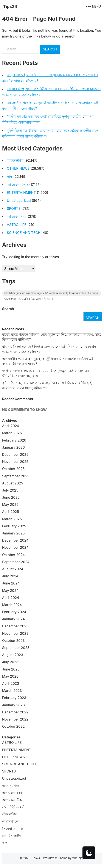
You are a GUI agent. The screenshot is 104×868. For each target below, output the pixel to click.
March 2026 (12, 433)
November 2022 (15, 719)
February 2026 (14, 440)
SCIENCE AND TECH (24, 233)
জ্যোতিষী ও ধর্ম (13, 807)
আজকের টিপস (18, 185)
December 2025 (15, 454)
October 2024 (13, 555)
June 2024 (11, 583)
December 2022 (15, 712)
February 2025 (14, 526)
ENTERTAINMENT (21, 193)
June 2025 (11, 497)
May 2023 (10, 676)
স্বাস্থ (10, 177)
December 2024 (15, 540)
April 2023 (11, 683)
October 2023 (13, 641)
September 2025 (16, 476)
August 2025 (13, 483)
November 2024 (15, 547)
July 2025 (10, 490)
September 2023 (16, 648)
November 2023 (15, 633)
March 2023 (12, 691)
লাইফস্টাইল (15, 160)
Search (8, 309)
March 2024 (12, 605)
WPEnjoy (78, 858)
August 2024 (13, 569)
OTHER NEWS (18, 168)
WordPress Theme (55, 858)
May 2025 (10, 505)
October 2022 (13, 726)
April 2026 (11, 426)
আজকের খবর (17, 216)
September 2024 (16, 562)
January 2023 (13, 705)
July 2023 (10, 662)
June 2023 (11, 669)
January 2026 (13, 447)
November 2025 (15, 462)
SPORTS (14, 208)
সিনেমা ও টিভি (13, 829)
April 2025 (11, 512)
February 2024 (14, 612)
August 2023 (13, 655)
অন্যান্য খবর (11, 786)
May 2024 (10, 591)
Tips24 (10, 6)
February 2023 (14, 698)
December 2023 (15, 626)
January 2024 (13, 619)
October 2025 (13, 469)
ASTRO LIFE (17, 225)
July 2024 (10, 576)
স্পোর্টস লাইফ (12, 836)
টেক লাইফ (9, 814)
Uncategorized (19, 201)
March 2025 (12, 519)
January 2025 (13, 533)
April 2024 (11, 598)
